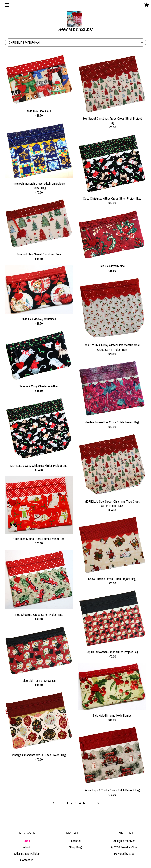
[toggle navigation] (7, 5)
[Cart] (146, 6)
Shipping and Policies (27, 854)
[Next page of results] (98, 803)
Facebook (75, 841)
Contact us (27, 860)
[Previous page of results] (53, 803)
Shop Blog (75, 847)
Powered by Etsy (124, 854)
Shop (27, 841)
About (27, 847)
